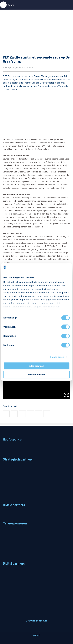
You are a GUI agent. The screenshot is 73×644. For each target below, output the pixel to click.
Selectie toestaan (36, 375)
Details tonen (57, 357)
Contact (36, 635)
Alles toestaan (37, 366)
